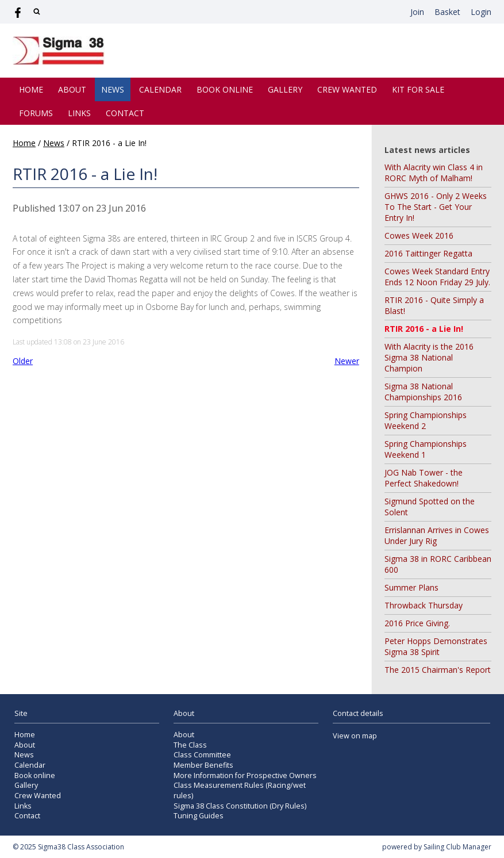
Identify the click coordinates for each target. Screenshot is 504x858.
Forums (36, 113)
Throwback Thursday (424, 605)
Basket (447, 12)
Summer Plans (411, 587)
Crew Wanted (347, 89)
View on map (355, 736)
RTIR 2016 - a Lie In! (424, 329)
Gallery (285, 89)
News (113, 89)
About (72, 89)
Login (481, 12)
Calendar (160, 89)
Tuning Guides (199, 816)
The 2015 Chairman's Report (438, 670)
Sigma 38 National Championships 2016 (423, 392)
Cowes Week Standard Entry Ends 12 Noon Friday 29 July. (437, 277)
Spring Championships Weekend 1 (426, 449)
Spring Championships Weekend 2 (426, 420)
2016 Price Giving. (417, 623)
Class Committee (202, 755)
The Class (190, 745)
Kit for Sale (418, 89)
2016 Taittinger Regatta (428, 253)
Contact (125, 113)
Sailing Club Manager (457, 847)
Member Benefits (203, 765)
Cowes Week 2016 (419, 235)
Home (31, 89)
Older (23, 361)
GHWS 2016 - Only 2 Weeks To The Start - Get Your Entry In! (436, 207)
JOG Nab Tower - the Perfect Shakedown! (424, 478)
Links (79, 113)
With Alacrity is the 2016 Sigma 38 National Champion (429, 357)
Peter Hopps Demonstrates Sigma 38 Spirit (436, 646)
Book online (225, 89)
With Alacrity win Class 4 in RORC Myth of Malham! (434, 173)
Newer (347, 361)
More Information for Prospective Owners (245, 775)
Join (417, 12)
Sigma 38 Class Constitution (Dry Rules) (240, 806)
